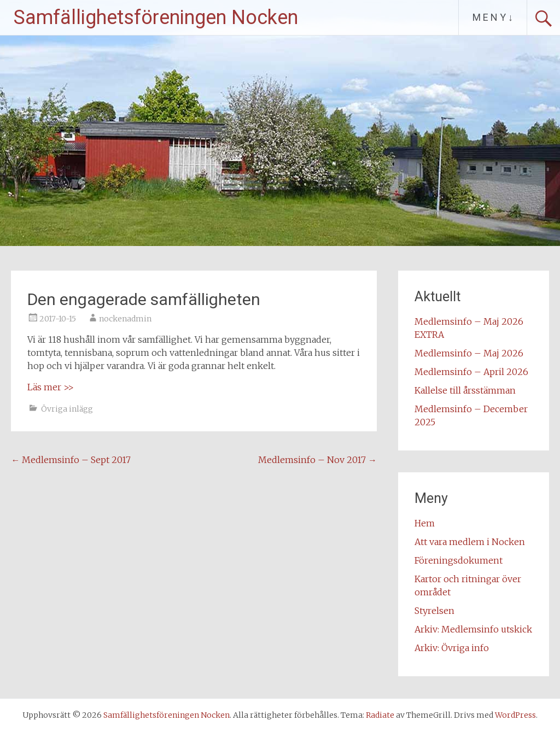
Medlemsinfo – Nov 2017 (317, 460)
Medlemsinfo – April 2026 (471, 372)
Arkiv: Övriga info (452, 648)
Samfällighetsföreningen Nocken (156, 17)
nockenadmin (125, 319)
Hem (425, 523)
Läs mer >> (51, 387)
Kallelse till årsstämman (465, 390)
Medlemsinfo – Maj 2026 (469, 353)
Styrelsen (434, 611)
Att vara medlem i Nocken (470, 542)
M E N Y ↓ (493, 17)
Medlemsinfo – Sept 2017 (71, 460)
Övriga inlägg (67, 409)
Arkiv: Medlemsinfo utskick (473, 629)
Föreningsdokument (459, 560)
